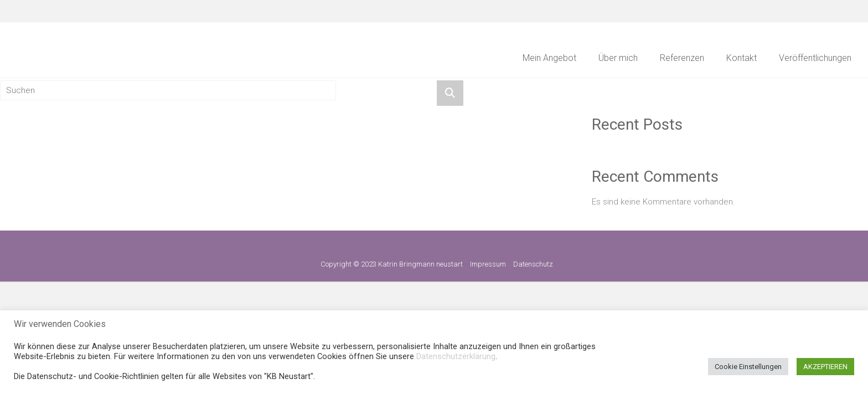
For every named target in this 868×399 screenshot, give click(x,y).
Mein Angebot (549, 58)
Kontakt (742, 58)
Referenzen (682, 58)
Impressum (488, 264)
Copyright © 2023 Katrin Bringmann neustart (392, 264)
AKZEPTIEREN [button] (825, 367)
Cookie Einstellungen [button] (748, 367)
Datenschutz (533, 264)
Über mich (618, 58)
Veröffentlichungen (815, 58)
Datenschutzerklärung (456, 356)
